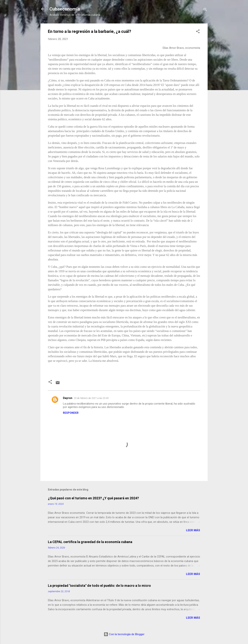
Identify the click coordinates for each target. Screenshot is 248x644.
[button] (198, 32)
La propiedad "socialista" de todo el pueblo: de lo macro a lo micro (99, 586)
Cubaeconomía (65, 9)
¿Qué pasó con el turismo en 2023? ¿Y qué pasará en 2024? (93, 498)
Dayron (68, 398)
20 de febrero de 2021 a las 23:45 (91, 398)
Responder (71, 413)
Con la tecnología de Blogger (124, 634)
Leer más (193, 530)
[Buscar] (205, 10)
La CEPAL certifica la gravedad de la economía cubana (90, 542)
